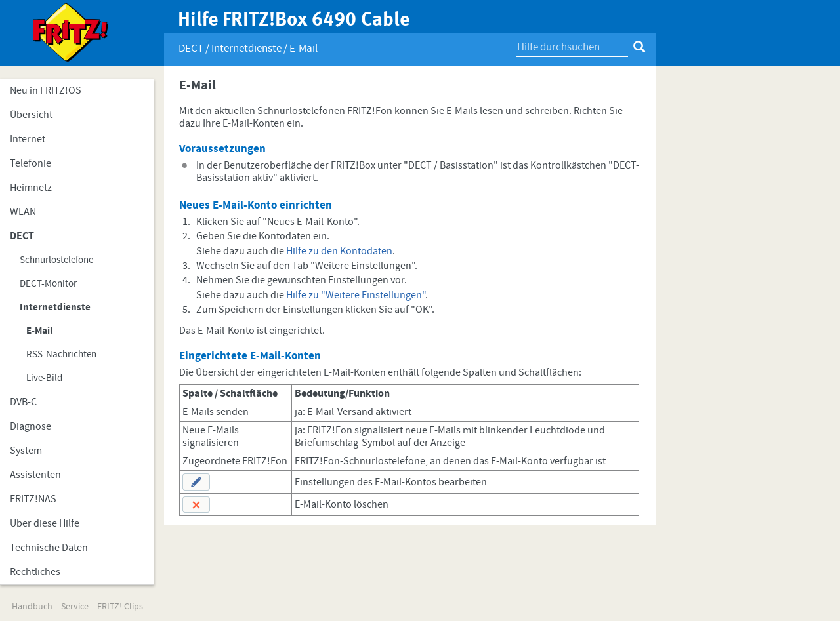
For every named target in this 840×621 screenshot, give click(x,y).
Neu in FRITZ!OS (46, 90)
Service (75, 607)
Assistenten (35, 475)
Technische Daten (49, 548)
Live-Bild (44, 378)
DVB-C (23, 402)
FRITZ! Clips (120, 607)
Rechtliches (35, 572)
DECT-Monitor (48, 284)
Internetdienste (55, 307)
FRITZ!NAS (33, 499)
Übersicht (31, 115)
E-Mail (39, 331)
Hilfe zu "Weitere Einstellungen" (356, 295)
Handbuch (32, 607)
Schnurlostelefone (56, 260)
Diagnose (31, 426)
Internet (28, 139)
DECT (22, 236)
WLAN (23, 212)
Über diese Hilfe (45, 523)
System (26, 451)
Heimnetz (31, 188)
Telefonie (31, 163)
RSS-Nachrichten (61, 354)
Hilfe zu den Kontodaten (339, 251)
